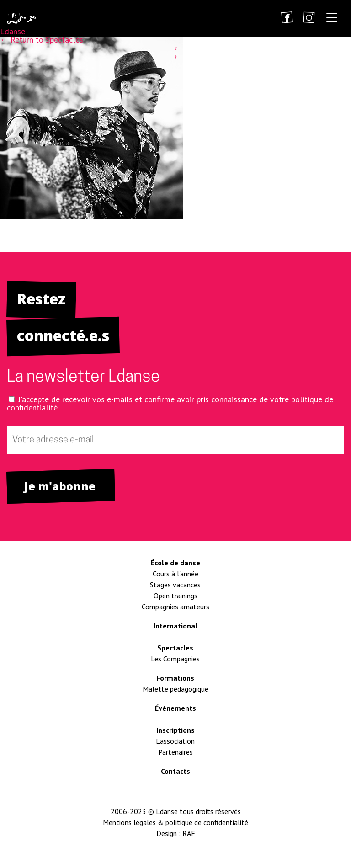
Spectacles (175, 648)
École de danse (175, 563)
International (175, 626)
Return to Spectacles (42, 40)
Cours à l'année (175, 574)
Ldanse (13, 31)
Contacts (175, 771)
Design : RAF (176, 833)
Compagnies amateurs (175, 607)
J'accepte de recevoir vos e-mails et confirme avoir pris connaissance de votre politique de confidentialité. (170, 403)
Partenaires (175, 752)
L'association (175, 741)
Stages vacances (175, 585)
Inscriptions (175, 730)
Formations (175, 678)
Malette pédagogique (175, 689)
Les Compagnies (175, 659)
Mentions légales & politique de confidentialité (175, 822)
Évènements (175, 708)
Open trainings (175, 596)
